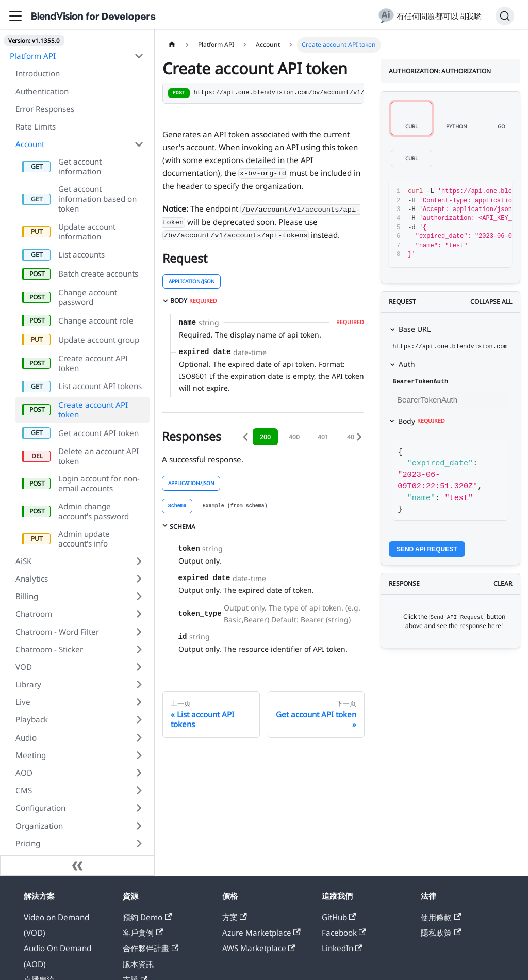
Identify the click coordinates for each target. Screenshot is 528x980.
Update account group (99, 340)
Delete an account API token (98, 456)
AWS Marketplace (259, 948)
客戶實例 (143, 933)
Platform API (33, 56)
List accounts (81, 254)
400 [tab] (294, 437)
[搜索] (505, 16)
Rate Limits (36, 126)
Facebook (344, 933)
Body (422, 421)
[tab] (177, 506)
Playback (32, 719)
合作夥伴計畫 (151, 948)
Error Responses (45, 109)
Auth (407, 364)
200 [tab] (265, 437)
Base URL (415, 329)
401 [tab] (323, 437)
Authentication (42, 91)
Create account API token (93, 363)
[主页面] (172, 45)
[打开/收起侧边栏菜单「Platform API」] (139, 56)
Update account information (87, 231)
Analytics (32, 579)
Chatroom (34, 614)
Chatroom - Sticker (49, 649)
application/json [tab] (192, 281)
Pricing (28, 843)
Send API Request (427, 549)
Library (28, 684)
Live (23, 702)
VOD (24, 667)
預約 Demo (147, 917)
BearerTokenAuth (420, 382)
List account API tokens (100, 386)
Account (30, 144)
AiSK (23, 561)
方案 (235, 917)
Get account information (80, 166)
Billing (27, 596)
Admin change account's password (94, 511)
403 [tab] (352, 437)
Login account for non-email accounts (99, 483)
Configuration (40, 808)
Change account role (96, 320)
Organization (39, 826)
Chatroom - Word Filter (57, 632)
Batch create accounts (98, 274)
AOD (24, 773)
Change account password (88, 297)
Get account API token (98, 433)
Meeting (31, 755)
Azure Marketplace (261, 933)
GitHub (339, 917)
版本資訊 (138, 964)
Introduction (38, 73)
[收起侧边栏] (77, 865)
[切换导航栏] (15, 16)
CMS (24, 790)
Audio (26, 737)
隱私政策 (441, 933)
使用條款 (441, 917)
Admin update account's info (84, 539)
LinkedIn (342, 948)
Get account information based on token (97, 199)
